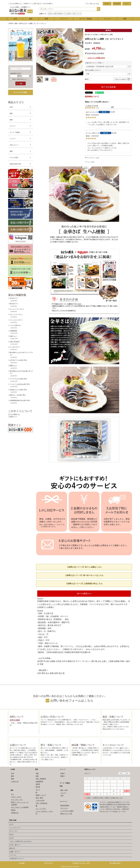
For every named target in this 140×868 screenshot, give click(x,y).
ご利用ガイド (27, 4)
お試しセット (14, 145)
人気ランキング (77, 14)
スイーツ (64, 19)
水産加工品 (15, 813)
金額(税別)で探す (16, 73)
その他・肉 (15, 781)
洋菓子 (63, 773)
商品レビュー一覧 (66, 814)
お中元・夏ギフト (15, 845)
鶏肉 (12, 779)
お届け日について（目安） (95, 63)
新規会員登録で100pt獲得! (96, 53)
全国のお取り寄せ (15, 164)
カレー (38, 790)
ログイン (127, 4)
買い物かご (107, 4)
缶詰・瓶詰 (39, 798)
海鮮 (31, 19)
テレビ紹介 (67, 14)
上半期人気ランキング (16, 859)
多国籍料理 (39, 781)
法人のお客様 (47, 4)
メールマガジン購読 (67, 811)
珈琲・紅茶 (64, 790)
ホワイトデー (14, 831)
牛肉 (12, 773)
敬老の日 (12, 848)
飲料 (61, 786)
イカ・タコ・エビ (17, 800)
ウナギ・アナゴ (16, 797)
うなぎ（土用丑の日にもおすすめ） (21, 841)
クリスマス (13, 855)
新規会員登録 (117, 4)
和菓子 (63, 776)
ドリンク (107, 19)
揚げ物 (38, 787)
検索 (98, 9)
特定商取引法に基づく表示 (81, 863)
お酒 (62, 795)
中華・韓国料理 (41, 779)
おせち (11, 824)
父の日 (50, 14)
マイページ (63, 802)
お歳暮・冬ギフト (15, 852)
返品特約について (92, 97)
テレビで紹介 (14, 158)
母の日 (11, 835)
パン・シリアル (41, 809)
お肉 (15, 19)
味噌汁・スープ (41, 795)
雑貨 (125, 19)
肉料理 (38, 784)
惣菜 (46, 19)
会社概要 (22, 863)
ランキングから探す (20, 92)
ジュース (63, 793)
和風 (37, 776)
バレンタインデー (15, 828)
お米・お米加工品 (41, 803)
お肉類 (13, 769)
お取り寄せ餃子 (58, 14)
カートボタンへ (84, 594)
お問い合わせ (37, 4)
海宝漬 (13, 810)
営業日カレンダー (90, 769)
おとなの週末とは (15, 4)
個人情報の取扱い (115, 863)
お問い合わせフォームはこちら (72, 701)
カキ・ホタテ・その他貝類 (20, 807)
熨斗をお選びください (93, 70)
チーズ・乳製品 (86, 19)
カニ (12, 794)
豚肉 (12, 776)
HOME (11, 23)
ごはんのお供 (40, 800)
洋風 (37, 773)
